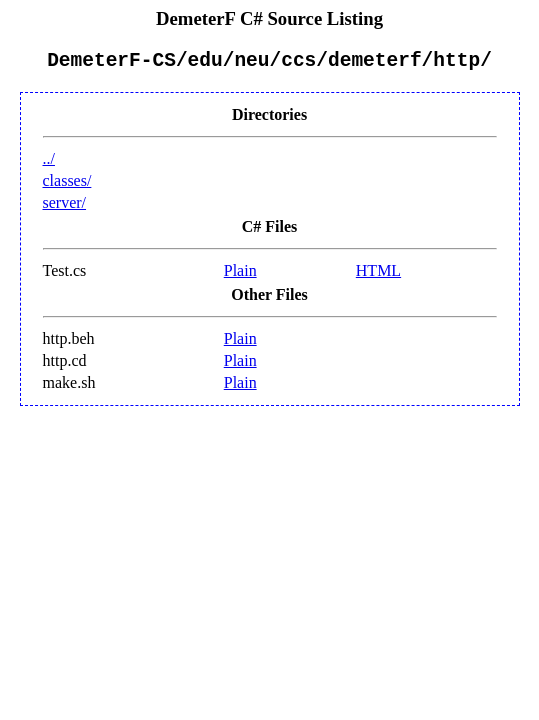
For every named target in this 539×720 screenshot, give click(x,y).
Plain (240, 275)
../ (49, 163)
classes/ (67, 185)
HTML (378, 275)
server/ (65, 207)
